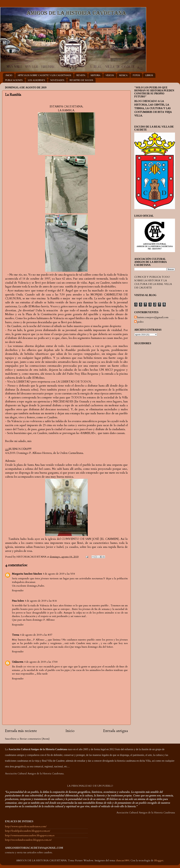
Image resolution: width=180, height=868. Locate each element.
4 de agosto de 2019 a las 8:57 (36, 635)
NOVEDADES (57, 80)
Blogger (159, 860)
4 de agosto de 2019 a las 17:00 (41, 662)
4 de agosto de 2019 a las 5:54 (59, 574)
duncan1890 (123, 860)
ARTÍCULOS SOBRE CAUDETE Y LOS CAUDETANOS (44, 75)
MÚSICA (123, 75)
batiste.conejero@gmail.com (153, 317)
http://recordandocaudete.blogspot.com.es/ (28, 840)
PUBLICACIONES (14, 80)
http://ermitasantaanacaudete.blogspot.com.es (30, 835)
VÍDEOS (110, 75)
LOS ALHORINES (36, 80)
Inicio (70, 731)
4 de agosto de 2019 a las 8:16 (41, 601)
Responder (18, 591)
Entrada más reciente (21, 731)
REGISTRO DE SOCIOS (81, 80)
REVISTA (81, 75)
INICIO (9, 75)
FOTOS (136, 75)
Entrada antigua (115, 731)
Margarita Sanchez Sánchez (27, 574)
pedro (140, 322)
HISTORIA (95, 75)
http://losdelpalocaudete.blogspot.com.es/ (28, 831)
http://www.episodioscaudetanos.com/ (26, 826)
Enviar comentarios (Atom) (35, 739)
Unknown (18, 662)
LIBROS (149, 75)
